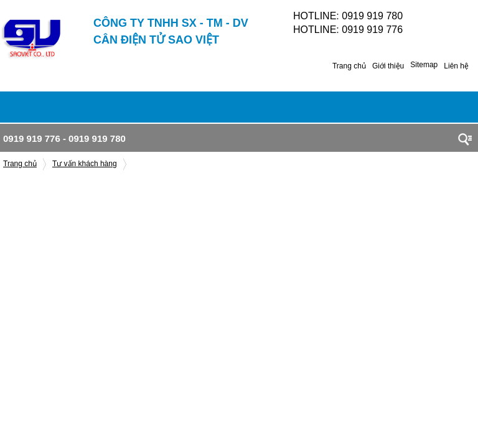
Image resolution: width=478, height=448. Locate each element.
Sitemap (424, 65)
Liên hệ (456, 66)
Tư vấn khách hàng (85, 164)
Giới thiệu (388, 66)
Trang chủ (349, 66)
